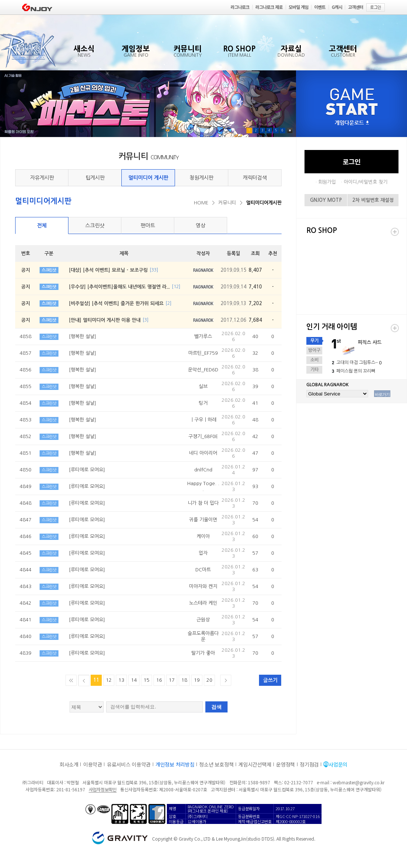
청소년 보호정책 (216, 764)
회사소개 (69, 764)
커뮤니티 (227, 203)
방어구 (314, 350)
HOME (201, 203)
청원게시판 (201, 178)
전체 (42, 226)
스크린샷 (95, 226)
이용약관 (93, 764)
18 (184, 680)
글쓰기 (270, 680)
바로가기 (382, 394)
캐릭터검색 (255, 178)
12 (109, 680)
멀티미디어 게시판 (148, 178)
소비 (314, 360)
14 (134, 680)
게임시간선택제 (255, 764)
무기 (314, 341)
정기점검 (309, 764)
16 (159, 680)
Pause (290, 131)
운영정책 (285, 764)
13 (121, 680)
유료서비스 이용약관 (129, 764)
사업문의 (338, 764)
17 (172, 680)
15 (147, 680)
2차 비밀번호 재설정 (373, 200)
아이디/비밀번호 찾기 (366, 182)
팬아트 (148, 226)
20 (209, 680)
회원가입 (327, 182)
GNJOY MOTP (326, 200)
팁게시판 (95, 178)
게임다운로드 (352, 123)
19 (197, 680)
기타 (314, 370)
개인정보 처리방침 (175, 764)
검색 (216, 707)
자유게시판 (42, 178)
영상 (201, 226)
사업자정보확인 (103, 789)
